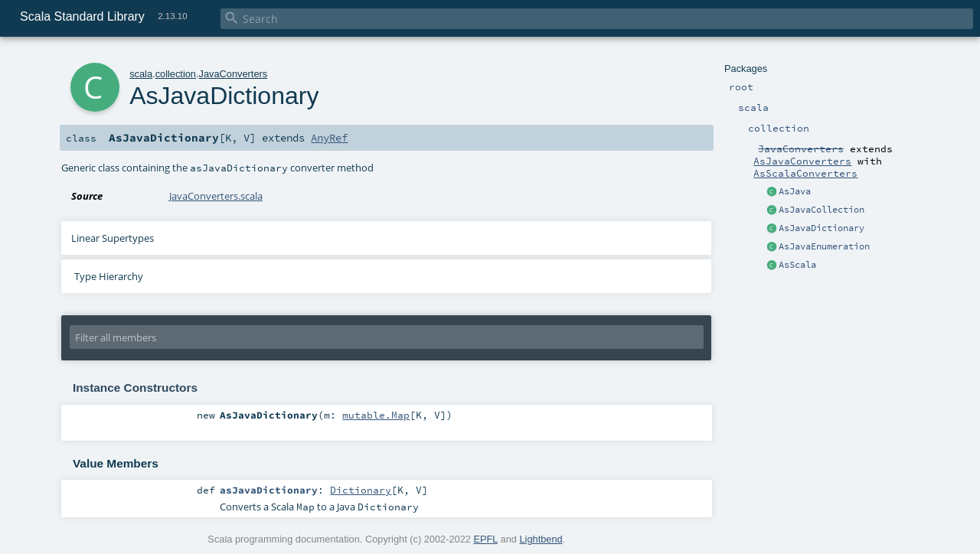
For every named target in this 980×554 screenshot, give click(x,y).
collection (176, 74)
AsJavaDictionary (822, 228)
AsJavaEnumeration (824, 246)
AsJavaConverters (802, 161)
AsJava (795, 191)
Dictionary (361, 490)
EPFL (485, 539)
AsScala (797, 265)
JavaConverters (234, 74)
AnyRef (329, 138)
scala (141, 74)
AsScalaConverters (805, 173)
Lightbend (541, 539)
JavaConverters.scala (216, 196)
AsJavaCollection (822, 210)
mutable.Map (376, 415)
